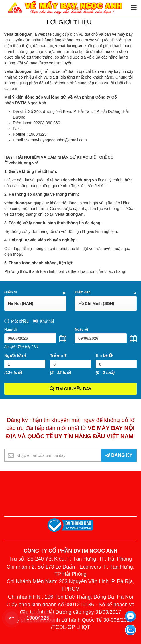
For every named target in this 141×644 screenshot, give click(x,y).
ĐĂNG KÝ (119, 455)
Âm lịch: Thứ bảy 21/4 (21, 347)
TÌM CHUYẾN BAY (71, 388)
